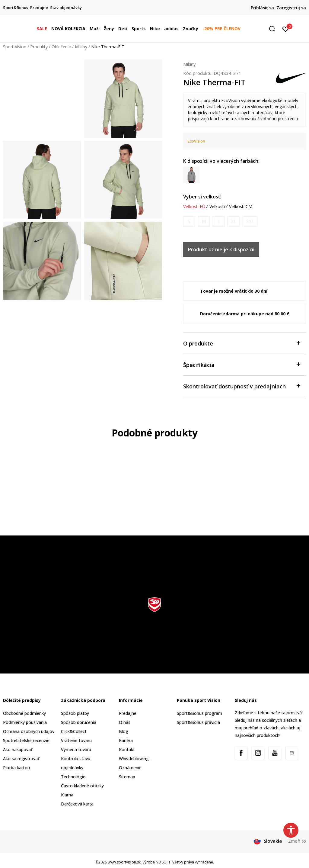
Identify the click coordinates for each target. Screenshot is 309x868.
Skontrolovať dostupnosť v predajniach (242, 386)
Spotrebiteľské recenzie (26, 740)
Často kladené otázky (82, 786)
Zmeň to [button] (297, 841)
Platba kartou (16, 768)
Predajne (128, 713)
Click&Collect (74, 731)
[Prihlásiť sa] (286, 29)
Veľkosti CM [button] (241, 207)
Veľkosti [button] (217, 207)
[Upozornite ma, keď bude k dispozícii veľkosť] (189, 222)
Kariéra (126, 740)
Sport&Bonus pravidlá (198, 722)
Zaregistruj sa (291, 8)
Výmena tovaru (76, 749)
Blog (124, 731)
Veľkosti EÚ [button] (194, 207)
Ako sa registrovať (21, 759)
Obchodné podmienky (24, 713)
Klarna (67, 795)
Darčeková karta (77, 804)
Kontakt (127, 749)
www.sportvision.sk (124, 862)
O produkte (242, 343)
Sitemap (127, 777)
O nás (125, 722)
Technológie (73, 777)
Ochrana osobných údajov (29, 731)
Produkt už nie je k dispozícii (221, 249)
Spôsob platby (75, 713)
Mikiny (81, 47)
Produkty (39, 47)
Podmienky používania (25, 722)
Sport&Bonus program (199, 713)
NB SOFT (163, 862)
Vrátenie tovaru (76, 740)
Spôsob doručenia (79, 722)
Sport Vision (15, 47)
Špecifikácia (242, 364)
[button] (274, 29)
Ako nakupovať (18, 749)
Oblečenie (61, 47)
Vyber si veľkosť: (202, 197)
